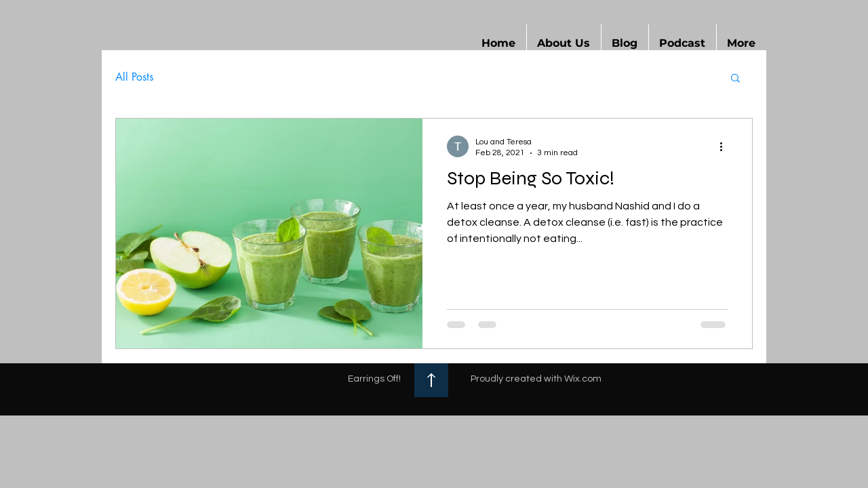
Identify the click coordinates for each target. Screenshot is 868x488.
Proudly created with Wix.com (536, 379)
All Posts (134, 77)
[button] (564, 43)
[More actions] (726, 146)
